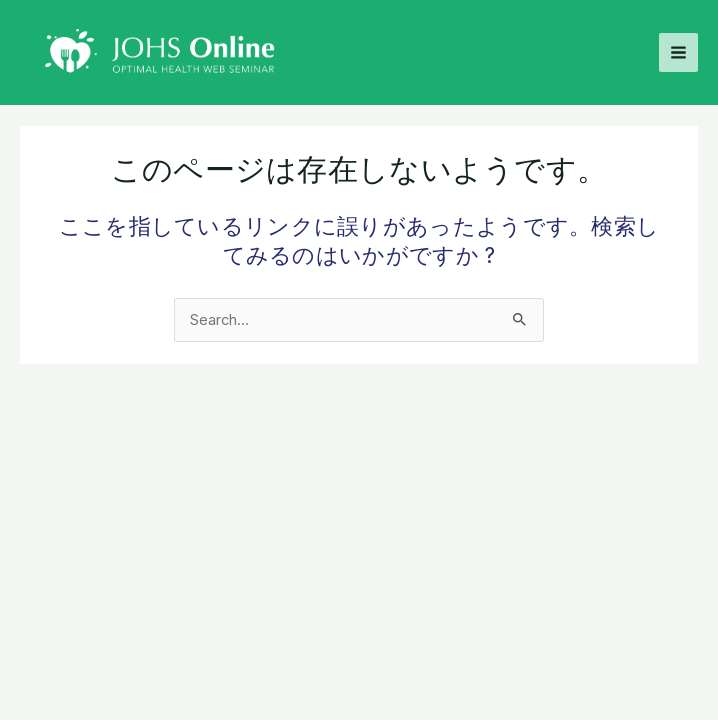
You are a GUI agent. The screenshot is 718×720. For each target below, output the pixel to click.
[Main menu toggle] (678, 52)
